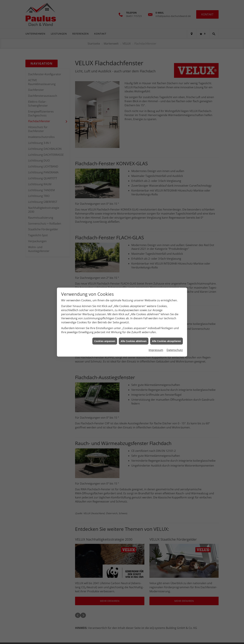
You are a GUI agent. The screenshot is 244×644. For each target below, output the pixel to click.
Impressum (156, 350)
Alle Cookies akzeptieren (166, 341)
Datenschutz (175, 350)
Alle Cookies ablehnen (134, 341)
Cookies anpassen (105, 341)
